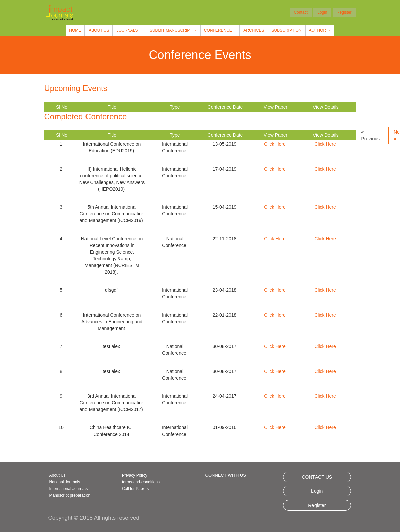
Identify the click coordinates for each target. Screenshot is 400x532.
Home (75, 30)
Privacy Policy (135, 475)
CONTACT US (317, 477)
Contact (301, 12)
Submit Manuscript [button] (172, 30)
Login (322, 12)
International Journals (69, 489)
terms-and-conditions (141, 482)
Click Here (275, 144)
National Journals (65, 482)
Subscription (287, 30)
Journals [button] (128, 30)
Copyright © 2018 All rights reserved (94, 518)
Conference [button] (218, 30)
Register (344, 12)
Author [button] (318, 30)
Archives (254, 30)
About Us (99, 30)
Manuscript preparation (70, 495)
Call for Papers (135, 489)
